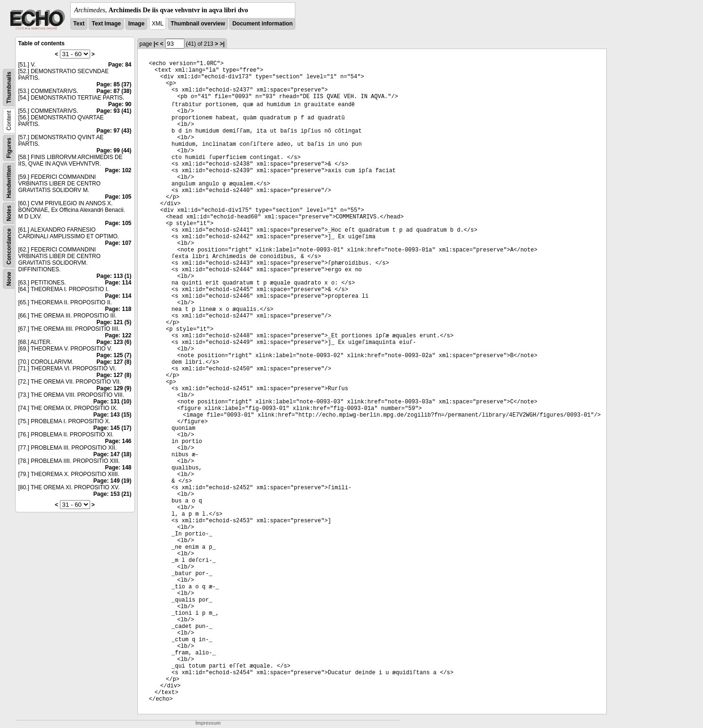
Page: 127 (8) (114, 362)
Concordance (9, 247)
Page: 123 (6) (114, 342)
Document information (262, 24)
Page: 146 (118, 441)
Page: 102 (118, 170)
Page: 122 (118, 335)
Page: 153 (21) (113, 494)
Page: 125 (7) (114, 355)
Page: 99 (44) (114, 151)
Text (79, 24)
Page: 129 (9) (114, 388)
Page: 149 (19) (113, 481)
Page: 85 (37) (114, 84)
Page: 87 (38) (114, 91)
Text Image (106, 24)
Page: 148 (118, 468)
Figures (9, 148)
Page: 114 (118, 283)
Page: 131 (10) (113, 402)
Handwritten (9, 182)
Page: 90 (120, 104)
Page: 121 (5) (114, 322)
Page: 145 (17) (113, 428)
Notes (9, 213)
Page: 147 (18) (113, 454)
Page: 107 (118, 243)
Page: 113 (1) (114, 276)
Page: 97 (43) (114, 131)
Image (137, 24)
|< (156, 44)
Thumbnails (9, 88)
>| (222, 44)
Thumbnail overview (198, 24)
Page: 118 (118, 309)
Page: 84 (120, 65)
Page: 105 (118, 197)
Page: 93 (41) (114, 111)
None (9, 279)
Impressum (208, 723)
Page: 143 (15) (113, 415)
